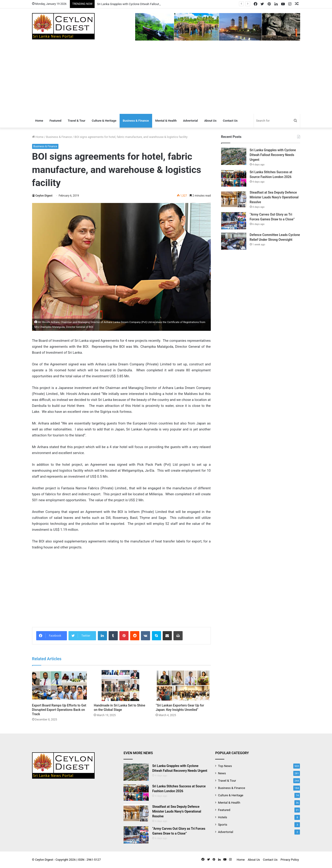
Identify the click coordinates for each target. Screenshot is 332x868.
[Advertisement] (166, 79)
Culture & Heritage (104, 121)
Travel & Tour (77, 121)
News (222, 773)
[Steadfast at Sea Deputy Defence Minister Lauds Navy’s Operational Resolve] (234, 199)
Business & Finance (136, 121)
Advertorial (190, 121)
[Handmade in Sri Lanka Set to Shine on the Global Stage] (121, 686)
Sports (222, 824)
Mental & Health (166, 121)
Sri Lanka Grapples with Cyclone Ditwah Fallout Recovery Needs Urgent (273, 155)
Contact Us (230, 121)
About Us (210, 121)
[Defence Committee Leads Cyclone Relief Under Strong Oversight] (234, 241)
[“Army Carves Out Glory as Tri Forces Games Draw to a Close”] (234, 221)
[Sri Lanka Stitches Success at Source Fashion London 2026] (234, 178)
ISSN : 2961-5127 (89, 860)
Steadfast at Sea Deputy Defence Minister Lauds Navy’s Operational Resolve (274, 197)
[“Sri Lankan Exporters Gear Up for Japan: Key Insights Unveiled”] (183, 686)
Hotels (222, 817)
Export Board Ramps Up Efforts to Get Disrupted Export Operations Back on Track (59, 710)
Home (39, 121)
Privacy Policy (290, 860)
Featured (55, 121)
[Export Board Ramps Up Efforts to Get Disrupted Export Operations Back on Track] (60, 686)
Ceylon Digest (44, 196)
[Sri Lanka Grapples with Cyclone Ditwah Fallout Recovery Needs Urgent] (234, 156)
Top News (225, 766)
